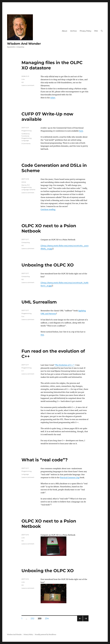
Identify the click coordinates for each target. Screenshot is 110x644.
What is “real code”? (45, 460)
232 (33, 618)
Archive (73, 31)
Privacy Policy (86, 31)
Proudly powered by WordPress (46, 635)
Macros (24, 185)
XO (23, 82)
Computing (26, 242)
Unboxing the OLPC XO (48, 265)
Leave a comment (28, 85)
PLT (28, 185)
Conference (26, 134)
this (42, 335)
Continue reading (48, 209)
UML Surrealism (39, 302)
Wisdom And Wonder (24, 44)
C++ (23, 371)
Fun (23, 316)
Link (23, 79)
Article (24, 182)
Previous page (80, 621)
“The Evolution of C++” (64, 365)
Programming (26, 131)
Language (25, 474)
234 (48, 618)
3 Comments (26, 143)
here (81, 131)
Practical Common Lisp (70, 478)
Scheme (32, 190)
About (65, 31)
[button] (102, 31)
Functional (25, 136)
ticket (53, 98)
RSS (96, 31)
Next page (86, 621)
